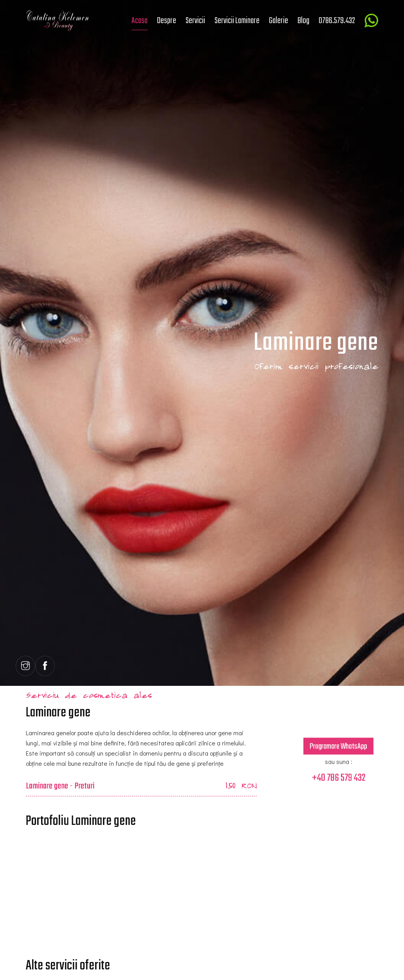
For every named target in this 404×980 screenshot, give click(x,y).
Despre (167, 21)
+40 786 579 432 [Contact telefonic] (339, 782)
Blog (303, 21)
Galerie (279, 21)
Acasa (140, 21)
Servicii (195, 21)
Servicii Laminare (237, 21)
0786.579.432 (337, 21)
